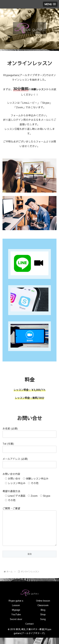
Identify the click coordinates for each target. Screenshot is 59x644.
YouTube (16, 621)
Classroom (43, 611)
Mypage (16, 616)
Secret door (16, 625)
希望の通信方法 (11, 491)
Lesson (16, 611)
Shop (43, 621)
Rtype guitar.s (16, 607)
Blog (43, 616)
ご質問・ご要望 (11, 508)
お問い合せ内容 (11, 474)
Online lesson (43, 607)
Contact (29, 630)
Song (43, 625)
